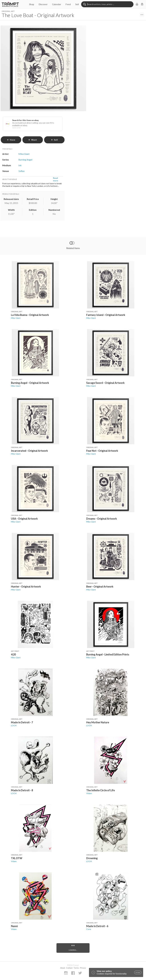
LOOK (14, 725)
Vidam (89, 793)
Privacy (83, 968)
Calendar (57, 4)
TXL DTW (17, 858)
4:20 (13, 654)
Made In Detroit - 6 (97, 926)
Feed (68, 4)
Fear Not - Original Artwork (102, 451)
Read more (56, 179)
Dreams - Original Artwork (102, 519)
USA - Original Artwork (24, 519)
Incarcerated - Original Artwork (29, 451)
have (11, 140)
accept (138, 972)
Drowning (92, 858)
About (63, 968)
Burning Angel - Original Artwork (30, 383)
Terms (76, 968)
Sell (77, 4)
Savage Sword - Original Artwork (105, 383)
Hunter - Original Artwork (26, 587)
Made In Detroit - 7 (22, 722)
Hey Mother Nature (98, 722)
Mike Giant (16, 318)
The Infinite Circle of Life (101, 790)
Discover (43, 4)
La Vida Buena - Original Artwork (30, 315)
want (33, 140)
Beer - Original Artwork (100, 587)
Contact (69, 968)
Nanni (14, 926)
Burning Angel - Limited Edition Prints (108, 654)
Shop (32, 4)
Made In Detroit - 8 (22, 790)
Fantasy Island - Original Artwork (106, 315)
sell (54, 140)
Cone (89, 929)
